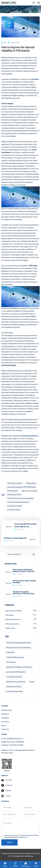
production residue (14, 510)
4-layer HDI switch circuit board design (20, 498)
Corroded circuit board (14, 677)
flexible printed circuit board (16, 682)
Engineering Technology (21, 611)
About (3, 726)
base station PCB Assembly (16, 672)
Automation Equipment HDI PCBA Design (22, 487)
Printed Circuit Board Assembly (18, 502)
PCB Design (21, 615)
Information (5, 722)
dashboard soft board (14, 687)
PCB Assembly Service (21, 619)
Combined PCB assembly (15, 657)
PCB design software (15, 483)
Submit (9, 842)
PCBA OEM (10, 652)
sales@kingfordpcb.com (15, 739)
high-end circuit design (29, 491)
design (32, 682)
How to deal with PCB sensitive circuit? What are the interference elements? (25, 526)
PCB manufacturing (21, 624)
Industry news (21, 628)
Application (5, 714)
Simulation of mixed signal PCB (15, 538)
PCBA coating (31, 483)
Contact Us (5, 729)
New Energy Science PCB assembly (18, 648)
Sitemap (30, 856)
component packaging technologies (19, 643)
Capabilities (5, 718)
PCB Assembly (13, 491)
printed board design (15, 506)
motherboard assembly (14, 691)
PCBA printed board (14, 495)
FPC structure (11, 662)
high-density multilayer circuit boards (19, 667)
